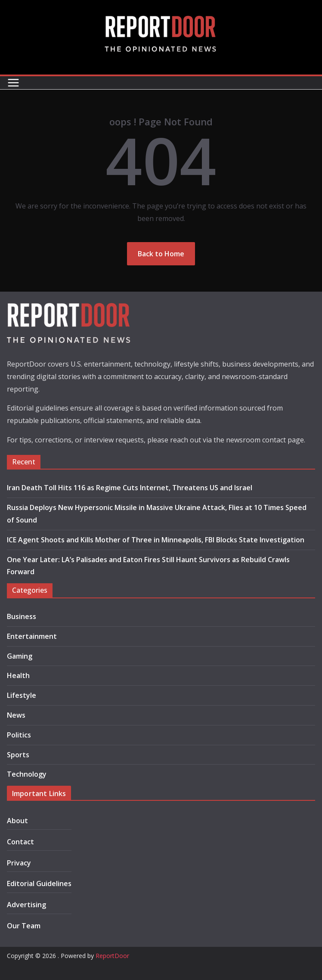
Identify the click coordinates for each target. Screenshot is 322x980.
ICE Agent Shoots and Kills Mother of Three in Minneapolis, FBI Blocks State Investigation (156, 540)
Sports (18, 755)
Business (22, 616)
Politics (19, 735)
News (16, 715)
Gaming (20, 656)
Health (18, 675)
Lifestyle (22, 695)
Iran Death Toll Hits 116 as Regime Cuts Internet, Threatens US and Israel (130, 488)
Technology (27, 774)
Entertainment (32, 636)
